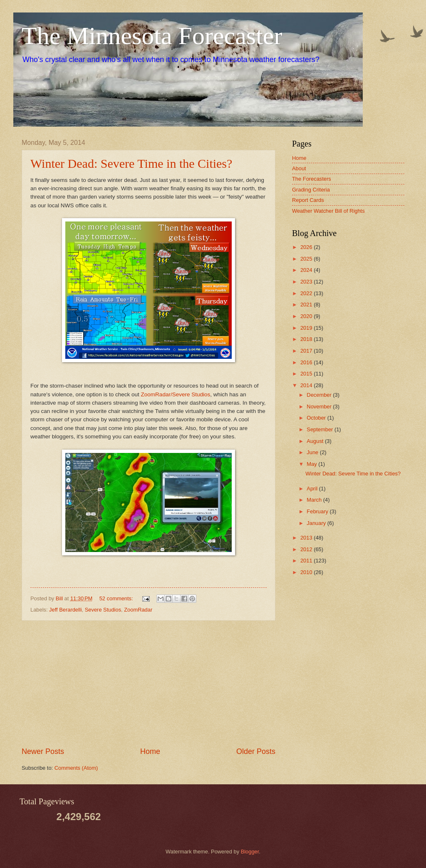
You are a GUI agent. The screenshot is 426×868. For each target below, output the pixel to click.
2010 (307, 572)
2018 (307, 339)
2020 (307, 316)
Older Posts (256, 751)
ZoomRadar (138, 610)
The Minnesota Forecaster (152, 36)
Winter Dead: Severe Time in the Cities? (131, 163)
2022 (307, 293)
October (317, 418)
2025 (307, 259)
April (313, 489)
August (316, 441)
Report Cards (308, 200)
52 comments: (117, 598)
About (299, 168)
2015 (307, 374)
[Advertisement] (149, 684)
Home (150, 751)
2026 (307, 247)
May (312, 464)
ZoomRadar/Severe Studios (176, 394)
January (317, 523)
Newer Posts (43, 751)
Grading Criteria (311, 190)
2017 (307, 351)
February (318, 511)
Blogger (250, 852)
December (320, 395)
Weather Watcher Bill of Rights (328, 211)
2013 (307, 538)
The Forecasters (312, 179)
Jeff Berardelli (65, 610)
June (313, 452)
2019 (307, 328)
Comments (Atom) (76, 768)
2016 (307, 362)
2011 (307, 561)
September (321, 429)
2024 (307, 270)
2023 (307, 282)
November (320, 407)
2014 (307, 385)
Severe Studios (103, 610)
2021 (307, 305)
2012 (307, 549)
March (315, 500)
